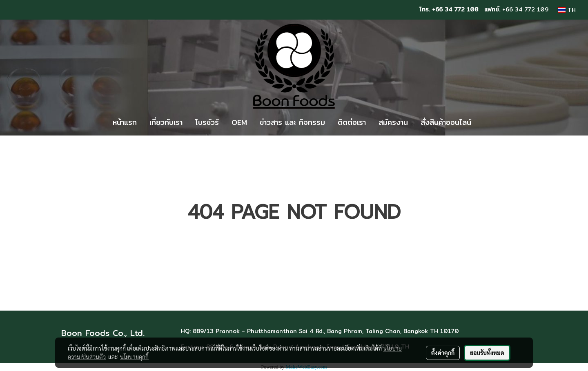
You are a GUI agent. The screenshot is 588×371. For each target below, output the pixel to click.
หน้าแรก (125, 122)
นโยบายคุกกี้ (134, 357)
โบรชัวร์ (207, 122)
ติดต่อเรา (352, 122)
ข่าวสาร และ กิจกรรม (292, 122)
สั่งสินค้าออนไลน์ (446, 122)
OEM (239, 122)
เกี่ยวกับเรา (166, 122)
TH (567, 10)
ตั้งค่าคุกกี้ (443, 353)
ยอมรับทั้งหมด (487, 353)
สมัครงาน (393, 122)
